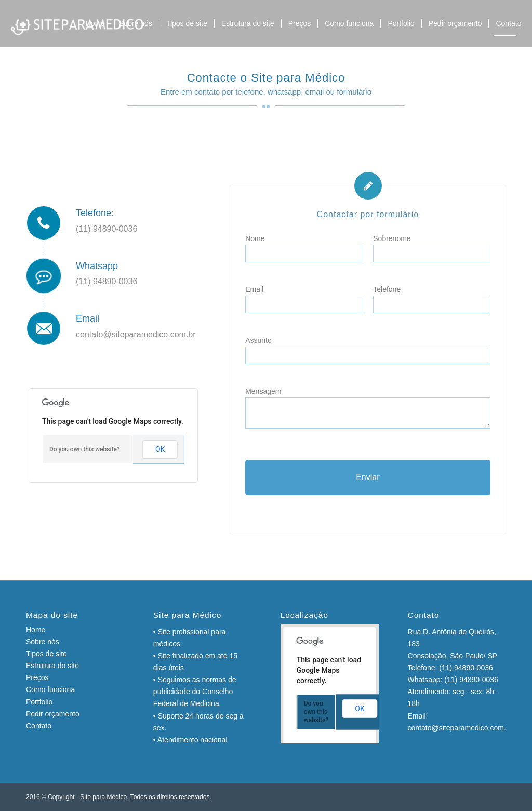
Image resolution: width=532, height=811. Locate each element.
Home (36, 630)
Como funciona (50, 689)
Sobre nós (43, 642)
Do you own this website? (85, 449)
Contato (39, 726)
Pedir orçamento (53, 714)
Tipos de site (46, 654)
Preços (37, 677)
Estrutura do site (52, 666)
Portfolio (39, 702)
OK (160, 449)
